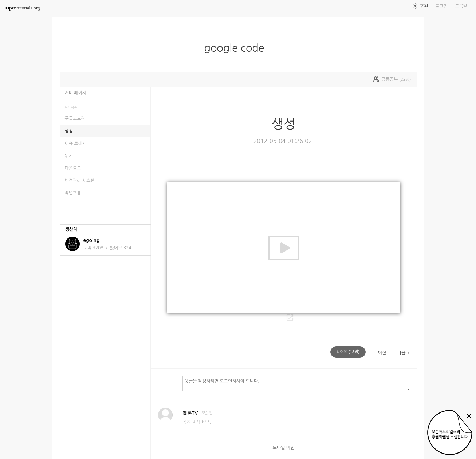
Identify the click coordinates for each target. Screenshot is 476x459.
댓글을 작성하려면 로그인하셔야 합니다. (296, 383)
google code (237, 48)
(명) (348, 352)
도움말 (461, 6)
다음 (402, 353)
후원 (424, 6)
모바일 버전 (284, 448)
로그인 (441, 6)
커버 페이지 (76, 93)
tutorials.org (23, 8)
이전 (382, 353)
